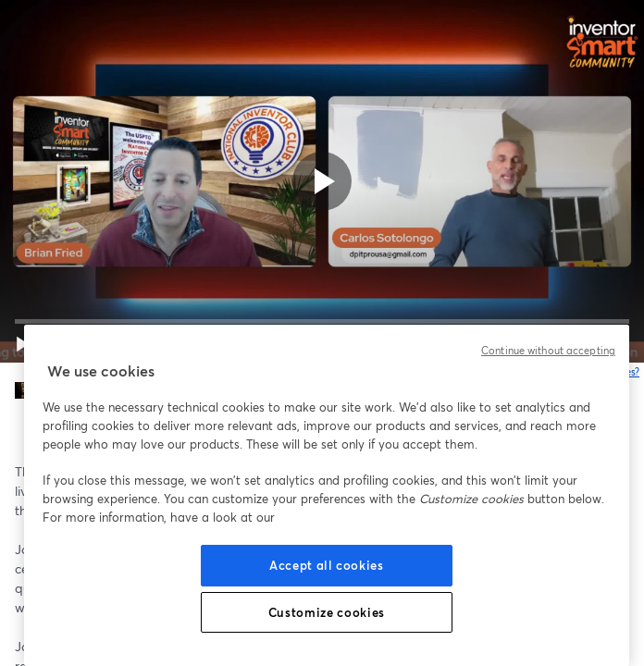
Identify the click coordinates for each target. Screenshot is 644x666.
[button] (22, 344)
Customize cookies (327, 612)
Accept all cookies (327, 565)
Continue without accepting (548, 351)
